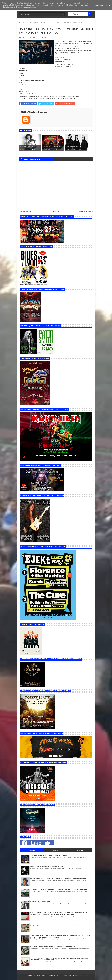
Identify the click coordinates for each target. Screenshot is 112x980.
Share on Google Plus (64, 104)
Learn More (99, 5)
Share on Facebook (27, 104)
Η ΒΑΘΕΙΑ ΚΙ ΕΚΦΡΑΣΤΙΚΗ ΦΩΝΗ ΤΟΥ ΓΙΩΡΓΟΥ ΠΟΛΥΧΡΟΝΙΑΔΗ (52, 947)
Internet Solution (82, 975)
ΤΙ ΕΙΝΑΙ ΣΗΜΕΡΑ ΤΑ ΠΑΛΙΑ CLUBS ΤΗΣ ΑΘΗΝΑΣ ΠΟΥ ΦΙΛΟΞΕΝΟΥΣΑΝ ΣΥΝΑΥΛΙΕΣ (59, 890)
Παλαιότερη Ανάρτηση (86, 212)
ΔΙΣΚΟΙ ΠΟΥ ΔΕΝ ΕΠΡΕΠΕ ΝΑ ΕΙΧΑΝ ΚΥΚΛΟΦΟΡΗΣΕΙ (49, 924)
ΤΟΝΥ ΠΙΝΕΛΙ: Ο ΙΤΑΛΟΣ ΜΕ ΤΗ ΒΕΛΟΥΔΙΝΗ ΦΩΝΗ (48, 867)
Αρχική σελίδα (55, 212)
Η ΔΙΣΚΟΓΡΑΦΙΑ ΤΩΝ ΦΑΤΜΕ (40, 901)
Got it (108, 5)
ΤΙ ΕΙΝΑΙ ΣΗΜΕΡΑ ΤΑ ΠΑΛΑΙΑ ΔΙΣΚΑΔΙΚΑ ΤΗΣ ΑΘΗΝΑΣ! (49, 855)
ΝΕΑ (45, 37)
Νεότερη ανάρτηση (25, 212)
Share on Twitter (45, 104)
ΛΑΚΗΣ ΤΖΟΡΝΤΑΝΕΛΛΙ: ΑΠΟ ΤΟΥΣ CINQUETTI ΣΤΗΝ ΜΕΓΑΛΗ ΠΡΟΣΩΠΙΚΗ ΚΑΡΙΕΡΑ (59, 878)
